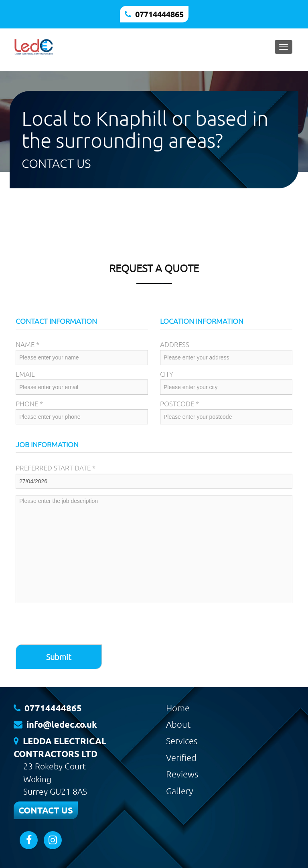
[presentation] (77, 625)
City (167, 374)
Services (182, 741)
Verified (181, 757)
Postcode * (179, 404)
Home (178, 708)
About (178, 724)
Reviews (182, 774)
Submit (59, 657)
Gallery (179, 791)
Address (175, 344)
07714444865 (159, 14)
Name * (27, 344)
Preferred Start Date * (56, 468)
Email (25, 374)
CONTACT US (46, 810)
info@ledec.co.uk (62, 724)
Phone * (29, 404)
